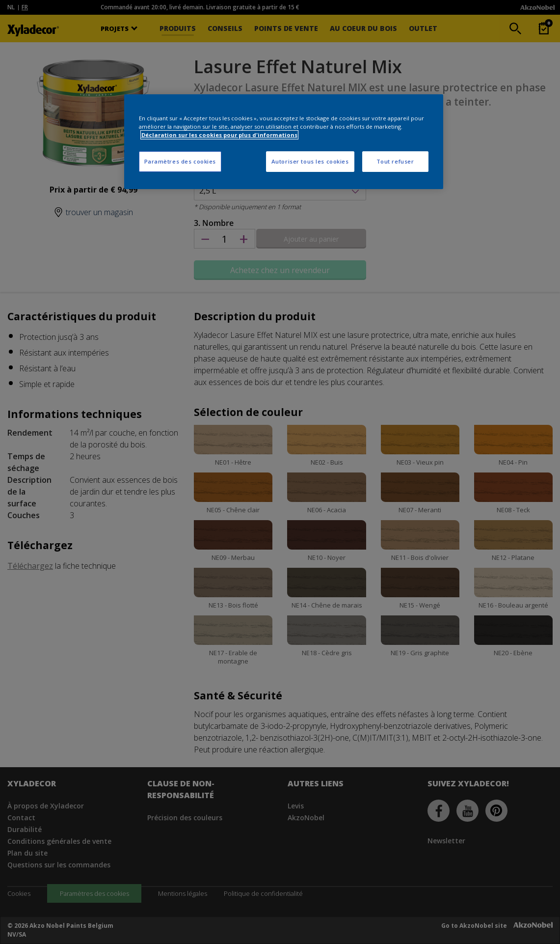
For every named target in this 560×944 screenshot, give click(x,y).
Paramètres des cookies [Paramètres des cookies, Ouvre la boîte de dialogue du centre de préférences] (180, 161)
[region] (284, 142)
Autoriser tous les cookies (310, 161)
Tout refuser (395, 161)
